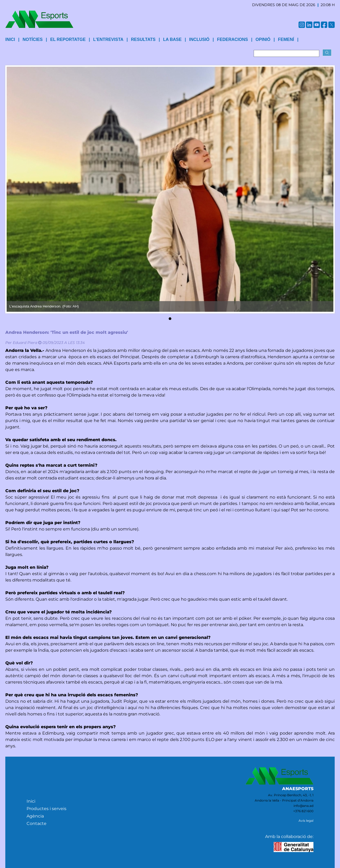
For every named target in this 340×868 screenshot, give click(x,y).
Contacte (37, 823)
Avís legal (306, 821)
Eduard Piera (25, 343)
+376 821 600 (303, 811)
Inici (31, 801)
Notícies (33, 39)
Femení (286, 39)
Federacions (232, 39)
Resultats (143, 39)
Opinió (263, 39)
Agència (35, 816)
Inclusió (199, 39)
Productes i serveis (46, 809)
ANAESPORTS (298, 789)
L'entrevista (108, 39)
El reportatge (68, 39)
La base (172, 39)
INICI (10, 39)
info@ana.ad (303, 806)
